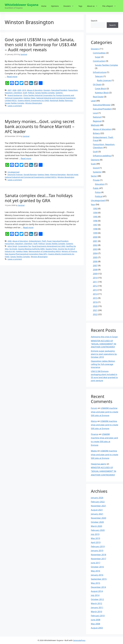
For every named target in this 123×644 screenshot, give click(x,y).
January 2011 (97, 607)
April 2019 (96, 542)
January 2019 (97, 550)
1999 (95, 233)
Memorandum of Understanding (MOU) (45, 251)
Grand (96, 168)
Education (100, 184)
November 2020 (98, 518)
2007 (10, 90)
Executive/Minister (102, 105)
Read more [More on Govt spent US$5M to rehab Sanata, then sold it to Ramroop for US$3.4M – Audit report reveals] (12, 77)
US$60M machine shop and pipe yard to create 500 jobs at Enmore (104, 412)
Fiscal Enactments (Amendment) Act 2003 (48, 246)
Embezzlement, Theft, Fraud (40, 241)
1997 (95, 225)
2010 (24, 90)
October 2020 (97, 522)
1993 (95, 209)
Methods (95, 125)
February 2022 (98, 502)
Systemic (59, 93)
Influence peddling (102, 156)
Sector (94, 176)
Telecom (99, 76)
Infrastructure (100, 72)
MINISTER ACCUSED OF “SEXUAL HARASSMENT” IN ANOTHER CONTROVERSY (103, 344)
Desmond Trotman (15, 175)
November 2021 (98, 506)
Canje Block (100, 88)
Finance (95, 434)
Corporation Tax (25, 246)
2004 (95, 253)
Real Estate (98, 97)
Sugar (98, 57)
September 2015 (99, 579)
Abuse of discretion (35, 90)
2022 (95, 314)
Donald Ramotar (30, 175)
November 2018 (98, 555)
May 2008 (95, 624)
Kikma (94, 421)
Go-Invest (13, 249)
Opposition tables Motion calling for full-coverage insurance (103, 364)
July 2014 (95, 595)
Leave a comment (15, 106)
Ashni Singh (12, 246)
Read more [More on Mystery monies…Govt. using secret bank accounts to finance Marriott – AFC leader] (26, 158)
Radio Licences (104, 80)
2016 (95, 302)
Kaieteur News (30, 98)
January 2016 (97, 575)
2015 (95, 298)
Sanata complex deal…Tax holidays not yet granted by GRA (39, 198)
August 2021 (97, 510)
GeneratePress (79, 640)
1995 (95, 217)
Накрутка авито (98, 464)
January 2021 (97, 514)
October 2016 (97, 567)
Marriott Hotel (72, 175)
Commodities (99, 53)
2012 (95, 286)
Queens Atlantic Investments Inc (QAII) (33, 100)
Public (96, 188)
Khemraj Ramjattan (58, 175)
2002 (95, 245)
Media (94, 451)
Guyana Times (51, 249)
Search (94, 21)
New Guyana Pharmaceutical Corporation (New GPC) (26, 254)
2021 (95, 310)
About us (93, 6)
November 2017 (98, 559)
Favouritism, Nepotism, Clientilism (19, 244)
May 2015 (95, 583)
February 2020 (98, 530)
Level (93, 101)
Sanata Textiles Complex (45, 93)
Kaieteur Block (102, 93)
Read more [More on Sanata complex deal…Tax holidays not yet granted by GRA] (28, 227)
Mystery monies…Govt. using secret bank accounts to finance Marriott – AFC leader (40, 126)
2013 (95, 290)
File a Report (110, 6)
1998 (95, 229)
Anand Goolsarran (15, 95)
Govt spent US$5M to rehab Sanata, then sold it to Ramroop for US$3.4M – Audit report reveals (41, 45)
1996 (95, 221)
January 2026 (97, 498)
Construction (99, 61)
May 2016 (95, 571)
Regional (97, 121)
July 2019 (95, 534)
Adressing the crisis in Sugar (104, 337)
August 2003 (97, 628)
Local (95, 113)
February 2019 (98, 546)
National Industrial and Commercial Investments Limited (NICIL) (31, 177)
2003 (95, 249)
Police (98, 192)
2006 (95, 261)
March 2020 (96, 526)
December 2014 (98, 587)
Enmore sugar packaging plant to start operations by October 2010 (104, 354)
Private (96, 180)
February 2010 (98, 616)
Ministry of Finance (69, 251)
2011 (95, 282)
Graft (25, 93)
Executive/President (59, 90)
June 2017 (96, 563)
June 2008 (96, 620)
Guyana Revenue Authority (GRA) (31, 249)
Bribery (96, 133)
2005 (95, 257)
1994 (95, 213)
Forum (94, 408)
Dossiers (70, 6)
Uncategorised (13, 172)
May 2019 (95, 538)
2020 (95, 306)
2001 (95, 241)
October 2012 (97, 599)
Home (44, 6)
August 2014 (97, 591)
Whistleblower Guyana (22, 5)
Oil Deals (97, 84)
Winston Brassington (34, 103)
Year (93, 204)
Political (31, 93)
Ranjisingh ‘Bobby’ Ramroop (61, 100)
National (97, 117)
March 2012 (96, 603)
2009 (19, 90)
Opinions (55, 6)
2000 (95, 237)
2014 (95, 294)
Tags (80, 6)
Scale (93, 164)
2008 (14, 90)
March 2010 (96, 612)
